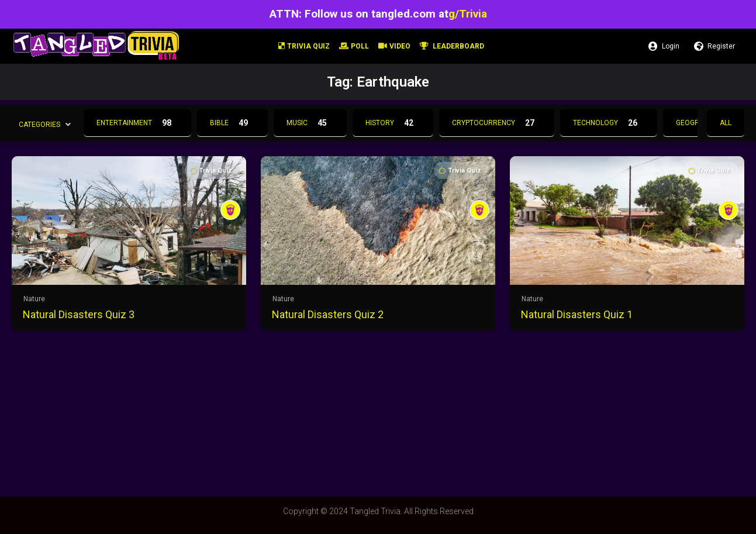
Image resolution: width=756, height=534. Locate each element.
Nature (34, 299)
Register (714, 46)
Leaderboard (452, 46)
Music (310, 123)
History (393, 123)
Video (394, 46)
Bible (232, 123)
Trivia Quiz (304, 46)
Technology (609, 123)
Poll (354, 46)
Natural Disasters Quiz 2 (328, 314)
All (726, 123)
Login (664, 46)
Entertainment (137, 123)
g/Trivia (468, 14)
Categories (39, 124)
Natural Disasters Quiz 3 (79, 314)
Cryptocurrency (497, 123)
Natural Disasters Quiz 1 (577, 314)
